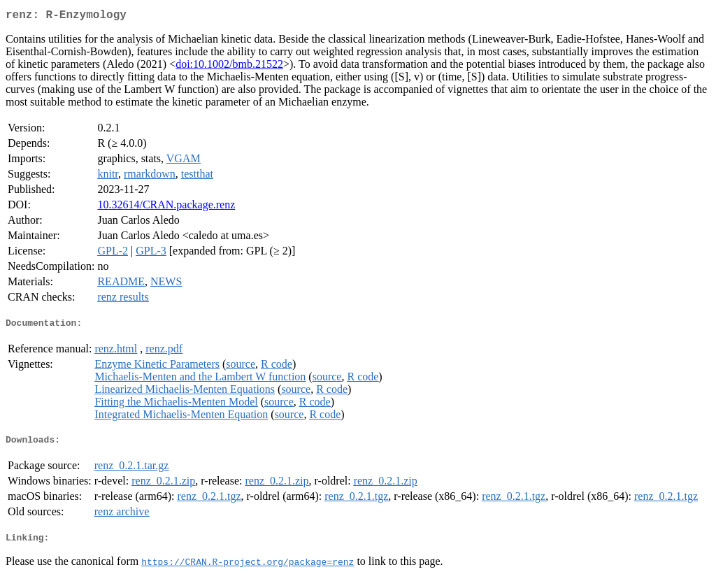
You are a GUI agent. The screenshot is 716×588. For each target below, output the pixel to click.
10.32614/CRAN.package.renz (166, 207)
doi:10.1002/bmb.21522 (229, 67)
